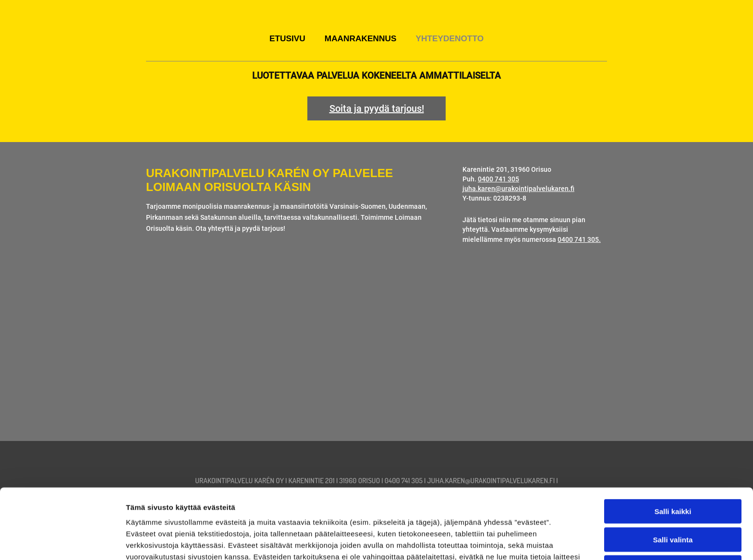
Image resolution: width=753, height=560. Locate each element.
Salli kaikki (673, 441)
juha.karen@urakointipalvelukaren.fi (518, 189)
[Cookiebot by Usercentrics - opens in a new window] (62, 541)
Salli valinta (673, 470)
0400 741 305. (579, 240)
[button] (376, 108)
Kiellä (673, 497)
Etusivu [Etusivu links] (287, 38)
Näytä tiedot (514, 541)
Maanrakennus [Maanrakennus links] (361, 38)
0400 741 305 (498, 179)
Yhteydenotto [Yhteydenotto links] (449, 38)
